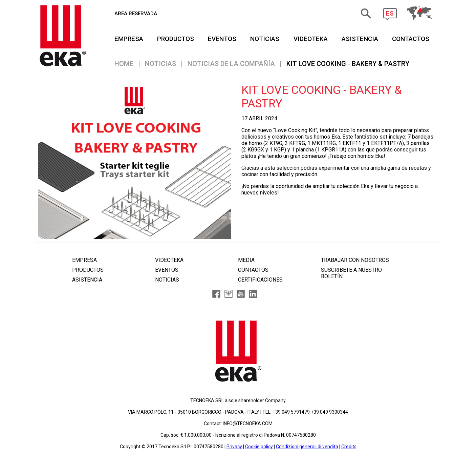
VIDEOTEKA (311, 39)
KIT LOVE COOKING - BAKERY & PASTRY (348, 64)
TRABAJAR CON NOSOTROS (355, 260)
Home (124, 64)
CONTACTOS (411, 39)
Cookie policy (259, 447)
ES (390, 13)
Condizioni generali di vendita (307, 447)
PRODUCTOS (176, 39)
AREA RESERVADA (136, 14)
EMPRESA (129, 39)
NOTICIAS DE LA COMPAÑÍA (231, 64)
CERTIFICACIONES (260, 280)
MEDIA (246, 260)
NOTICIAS (265, 39)
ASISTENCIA (360, 39)
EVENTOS (222, 39)
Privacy (234, 447)
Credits (349, 447)
